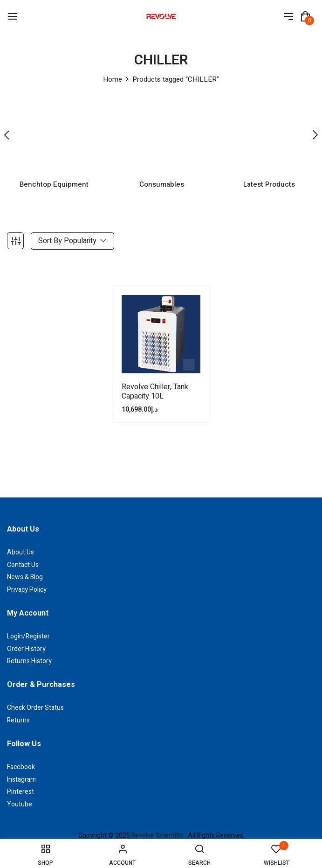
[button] (305, 17)
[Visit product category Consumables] (161, 129)
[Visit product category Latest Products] (269, 129)
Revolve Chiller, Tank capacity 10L (155, 378)
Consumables (162, 171)
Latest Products (269, 171)
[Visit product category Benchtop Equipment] (54, 129)
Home (113, 79)
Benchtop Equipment (54, 171)
